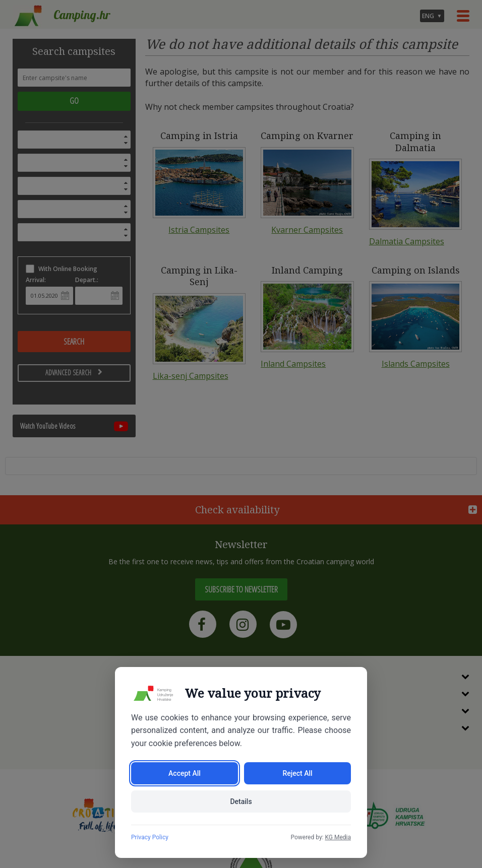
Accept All (185, 773)
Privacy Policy (150, 837)
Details (241, 802)
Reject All (297, 773)
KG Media (338, 837)
